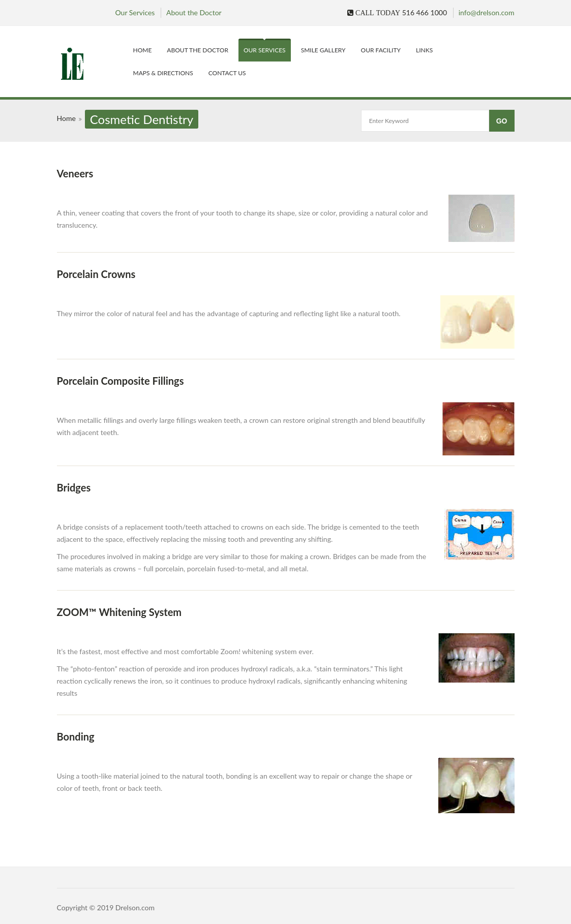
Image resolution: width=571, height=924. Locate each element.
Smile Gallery (323, 50)
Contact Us (227, 73)
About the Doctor (194, 12)
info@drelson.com (487, 12)
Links (424, 50)
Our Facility (381, 50)
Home (143, 50)
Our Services (135, 12)
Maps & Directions (163, 73)
